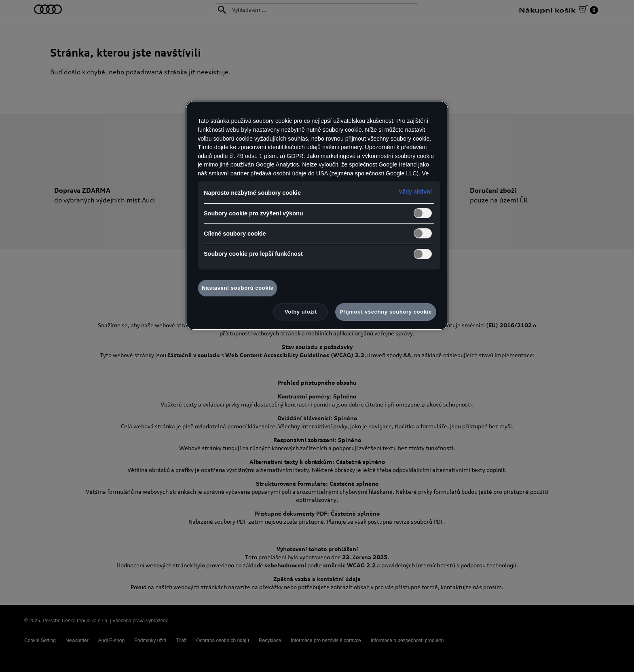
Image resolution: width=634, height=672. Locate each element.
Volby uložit (301, 312)
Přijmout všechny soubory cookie (386, 312)
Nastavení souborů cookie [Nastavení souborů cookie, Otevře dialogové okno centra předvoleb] (238, 288)
